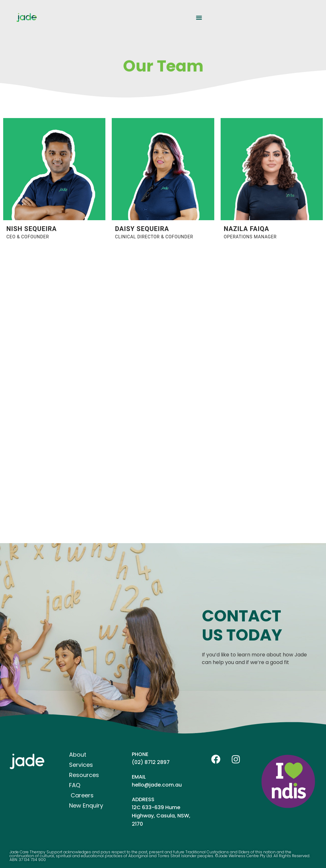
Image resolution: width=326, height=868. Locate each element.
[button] (199, 17)
